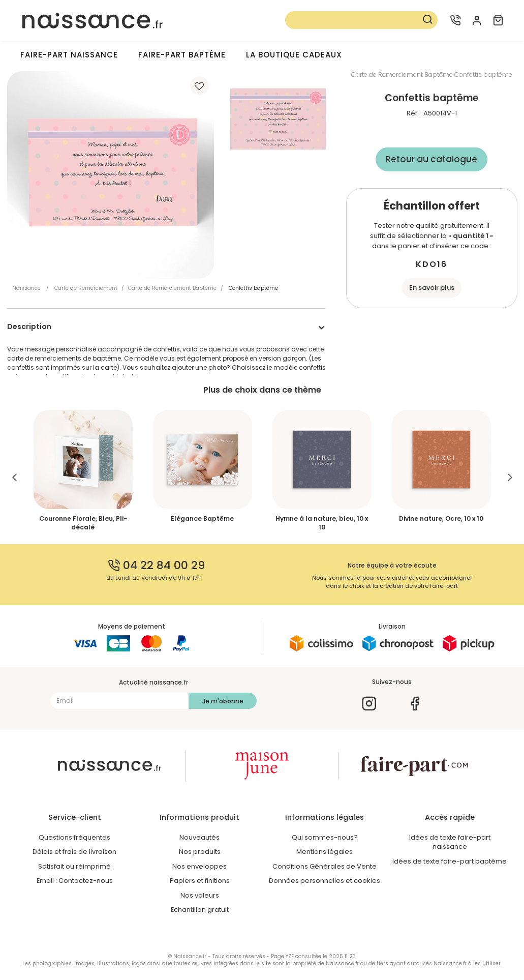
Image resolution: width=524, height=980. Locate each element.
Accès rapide (450, 817)
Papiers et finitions (200, 881)
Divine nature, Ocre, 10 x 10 (441, 518)
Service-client (75, 817)
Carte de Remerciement (86, 288)
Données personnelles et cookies (325, 881)
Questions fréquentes (74, 837)
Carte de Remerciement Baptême (172, 288)
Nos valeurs (200, 895)
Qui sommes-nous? (325, 837)
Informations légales (325, 817)
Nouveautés (199, 837)
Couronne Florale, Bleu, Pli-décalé (83, 523)
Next (510, 477)
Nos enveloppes (199, 866)
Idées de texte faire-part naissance (450, 842)
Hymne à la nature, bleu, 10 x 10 (322, 523)
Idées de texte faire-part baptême (450, 861)
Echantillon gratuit (200, 910)
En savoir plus (432, 288)
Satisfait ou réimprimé (74, 866)
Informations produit (199, 817)
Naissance (26, 288)
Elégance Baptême (202, 518)
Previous (14, 477)
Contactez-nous (86, 881)
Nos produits (200, 852)
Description (29, 326)
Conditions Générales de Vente (325, 866)
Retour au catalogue (431, 159)
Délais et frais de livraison (74, 852)
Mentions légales (325, 852)
